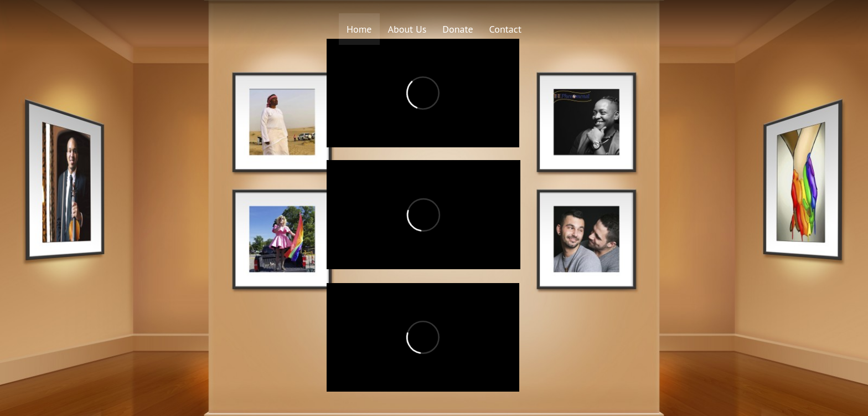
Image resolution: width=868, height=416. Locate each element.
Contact (505, 29)
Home (359, 29)
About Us (407, 29)
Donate (458, 29)
